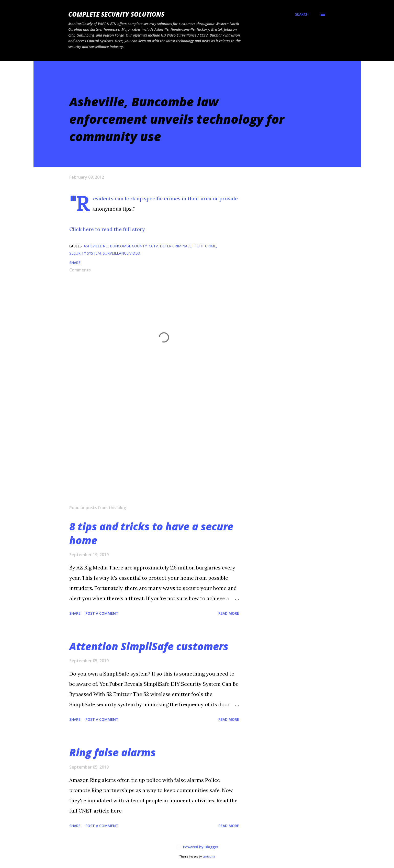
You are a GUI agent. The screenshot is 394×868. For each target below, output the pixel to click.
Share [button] (75, 263)
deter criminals (176, 246)
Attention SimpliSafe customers (149, 646)
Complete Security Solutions (116, 14)
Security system (85, 253)
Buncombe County (128, 246)
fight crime (205, 246)
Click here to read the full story (107, 229)
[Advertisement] (156, 441)
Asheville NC (96, 246)
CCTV (153, 246)
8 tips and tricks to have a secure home (151, 533)
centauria (209, 857)
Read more (229, 613)
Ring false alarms (112, 752)
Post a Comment (102, 613)
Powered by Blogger (197, 847)
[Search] (302, 14)
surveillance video (121, 253)
